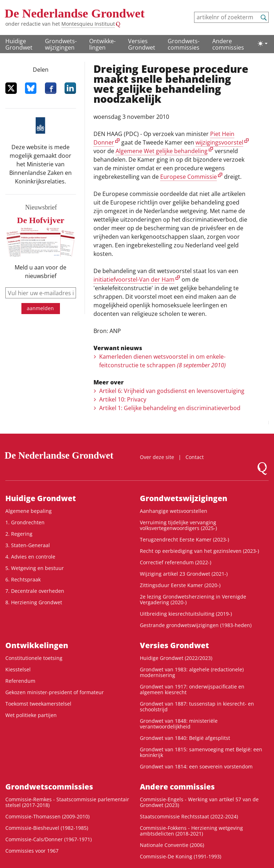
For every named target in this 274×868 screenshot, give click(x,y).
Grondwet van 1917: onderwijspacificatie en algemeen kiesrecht (192, 689)
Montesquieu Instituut (88, 24)
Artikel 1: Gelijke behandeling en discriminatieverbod (170, 408)
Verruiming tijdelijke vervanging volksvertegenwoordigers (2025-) (178, 525)
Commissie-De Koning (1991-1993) (181, 856)
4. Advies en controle (30, 557)
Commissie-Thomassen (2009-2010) (47, 816)
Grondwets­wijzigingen (61, 44)
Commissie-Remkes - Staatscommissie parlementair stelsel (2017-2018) (67, 802)
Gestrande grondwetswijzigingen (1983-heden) (196, 625)
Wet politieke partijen (31, 715)
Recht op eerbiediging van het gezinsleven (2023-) (199, 551)
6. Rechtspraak (23, 579)
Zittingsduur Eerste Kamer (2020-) (180, 585)
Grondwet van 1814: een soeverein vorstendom (196, 766)
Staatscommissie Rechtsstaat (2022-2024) (189, 816)
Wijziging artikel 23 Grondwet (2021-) (184, 574)
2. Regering (19, 534)
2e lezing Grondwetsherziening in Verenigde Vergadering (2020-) (193, 599)
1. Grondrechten (25, 522)
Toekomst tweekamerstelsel (38, 704)
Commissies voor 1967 (32, 851)
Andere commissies (228, 44)
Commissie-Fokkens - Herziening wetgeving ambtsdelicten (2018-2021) (191, 831)
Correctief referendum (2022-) (176, 562)
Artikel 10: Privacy (123, 399)
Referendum (20, 681)
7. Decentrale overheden (35, 591)
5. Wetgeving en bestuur (35, 568)
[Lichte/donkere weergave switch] (263, 44)
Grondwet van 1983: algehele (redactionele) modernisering (192, 672)
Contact (195, 457)
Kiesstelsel (18, 669)
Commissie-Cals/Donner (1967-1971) (49, 839)
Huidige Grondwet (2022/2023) (176, 658)
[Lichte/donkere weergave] (263, 44)
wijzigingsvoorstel (219, 142)
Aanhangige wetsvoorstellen (174, 511)
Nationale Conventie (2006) (172, 845)
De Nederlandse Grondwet (75, 13)
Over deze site (157, 457)
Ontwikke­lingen (102, 44)
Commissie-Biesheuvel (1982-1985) (47, 828)
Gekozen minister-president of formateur (55, 692)
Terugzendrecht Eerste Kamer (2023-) (184, 539)
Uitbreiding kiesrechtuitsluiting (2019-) (186, 614)
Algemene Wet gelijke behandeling (162, 151)
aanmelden (40, 308)
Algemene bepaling (29, 511)
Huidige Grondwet (19, 44)
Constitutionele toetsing (34, 658)
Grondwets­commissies (184, 44)
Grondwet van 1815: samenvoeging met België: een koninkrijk (201, 752)
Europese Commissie (189, 177)
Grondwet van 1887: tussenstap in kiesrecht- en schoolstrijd (197, 706)
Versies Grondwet (142, 44)
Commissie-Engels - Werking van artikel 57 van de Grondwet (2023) (199, 802)
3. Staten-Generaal (28, 545)
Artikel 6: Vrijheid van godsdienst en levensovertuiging (172, 391)
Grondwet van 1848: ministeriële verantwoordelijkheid (179, 724)
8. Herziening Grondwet (34, 602)
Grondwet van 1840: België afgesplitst (185, 738)
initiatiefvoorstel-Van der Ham (134, 279)
